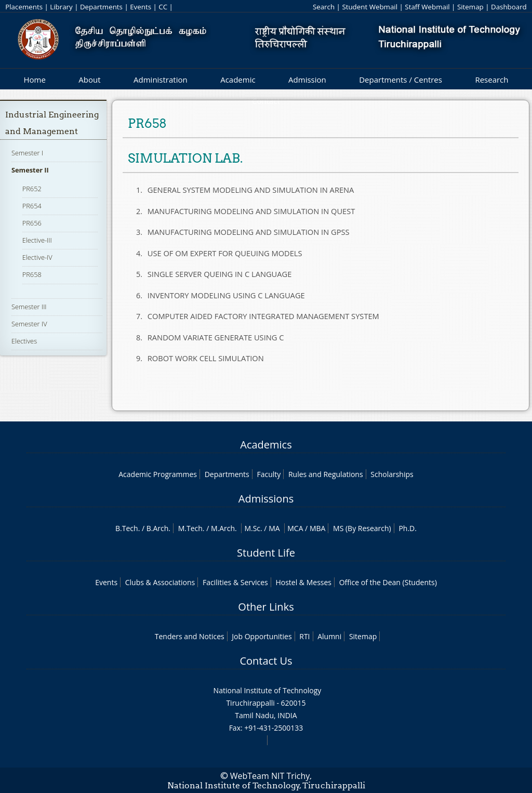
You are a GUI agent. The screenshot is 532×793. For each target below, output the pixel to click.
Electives (24, 341)
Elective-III (37, 240)
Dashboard (509, 7)
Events (141, 7)
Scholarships (392, 474)
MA (274, 528)
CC (163, 7)
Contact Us (266, 661)
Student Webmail (370, 7)
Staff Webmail (427, 7)
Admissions (266, 499)
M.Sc (252, 528)
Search (324, 7)
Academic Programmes (158, 474)
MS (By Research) (362, 528)
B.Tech (127, 528)
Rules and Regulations (326, 474)
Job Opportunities (262, 636)
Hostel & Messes (303, 582)
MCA (295, 528)
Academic (238, 80)
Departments (101, 7)
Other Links (266, 607)
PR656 (32, 223)
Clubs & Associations (160, 582)
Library (61, 7)
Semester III (29, 307)
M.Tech (190, 528)
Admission (307, 80)
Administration (161, 80)
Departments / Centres (401, 80)
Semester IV (29, 324)
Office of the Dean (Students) (388, 582)
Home (34, 80)
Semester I (27, 153)
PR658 (32, 274)
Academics (266, 445)
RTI (304, 636)
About (89, 80)
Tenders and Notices (190, 636)
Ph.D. (408, 528)
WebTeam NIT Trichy (270, 776)
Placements (24, 7)
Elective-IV (37, 257)
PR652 (32, 189)
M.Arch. (224, 528)
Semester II (30, 170)
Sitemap (470, 7)
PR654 (32, 206)
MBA (318, 528)
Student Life (266, 553)
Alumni (329, 636)
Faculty (269, 474)
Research (491, 80)
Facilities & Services (235, 582)
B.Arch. (158, 528)
